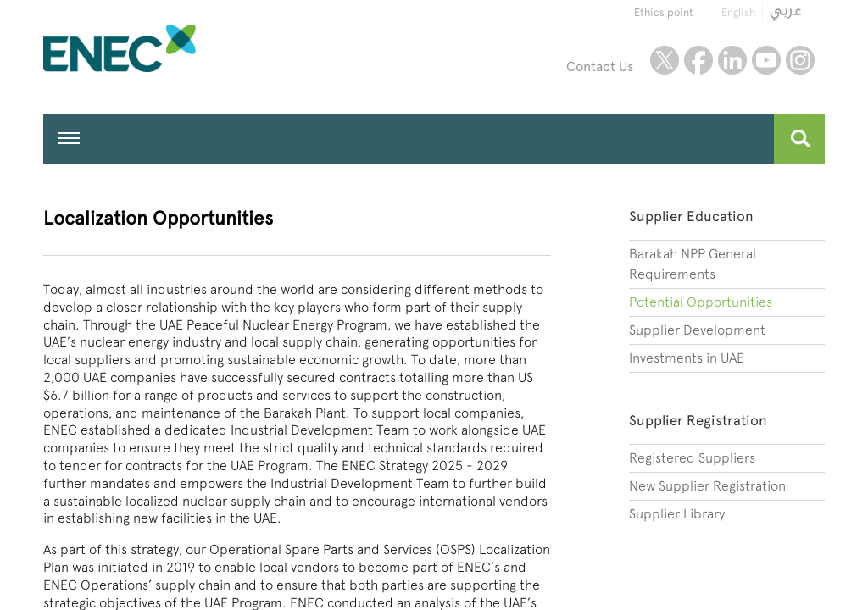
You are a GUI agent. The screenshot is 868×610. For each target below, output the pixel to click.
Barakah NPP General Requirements (693, 264)
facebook (698, 60)
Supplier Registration (698, 420)
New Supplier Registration (707, 486)
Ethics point (664, 12)
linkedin (732, 60)
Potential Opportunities (701, 302)
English (738, 12)
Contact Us (600, 67)
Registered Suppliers (692, 458)
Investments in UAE (687, 358)
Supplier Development (697, 330)
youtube (766, 60)
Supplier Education (691, 216)
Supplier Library (677, 514)
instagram (800, 60)
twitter (665, 60)
